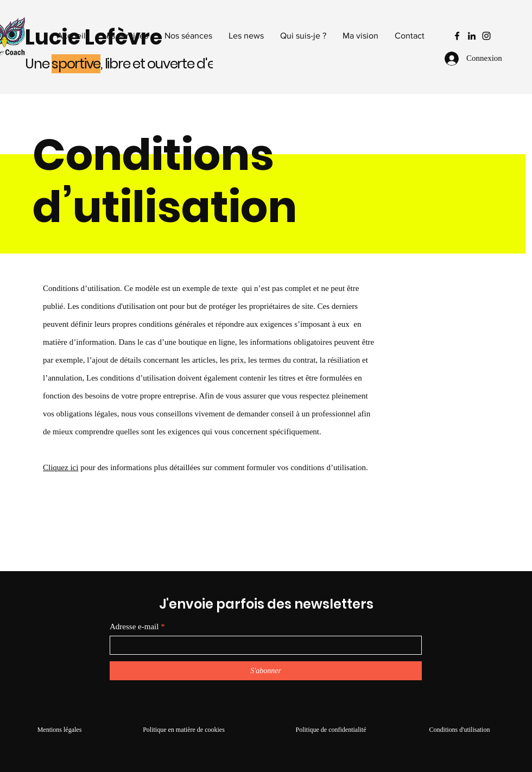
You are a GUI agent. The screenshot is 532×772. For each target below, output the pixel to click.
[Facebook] (457, 36)
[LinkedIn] (472, 36)
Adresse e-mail (134, 627)
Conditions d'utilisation (460, 730)
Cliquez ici (61, 467)
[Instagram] (486, 36)
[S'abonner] (266, 671)
